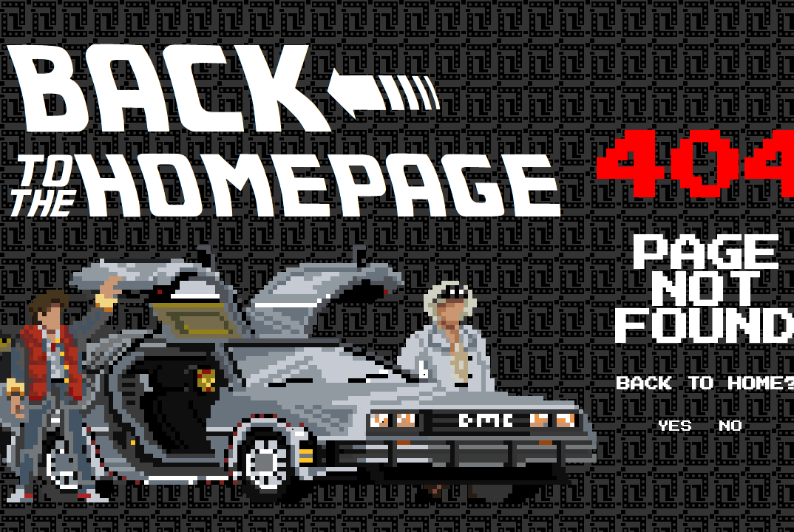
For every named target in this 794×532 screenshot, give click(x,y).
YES (675, 426)
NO (731, 426)
